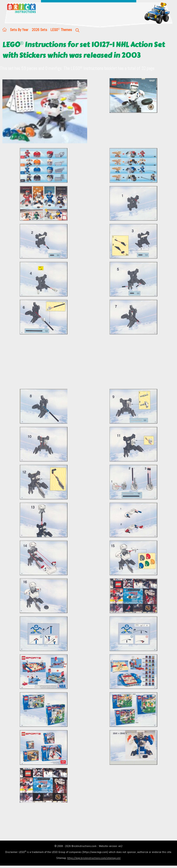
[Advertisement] (90, 362)
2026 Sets (39, 30)
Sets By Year (19, 30)
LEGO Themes (61, 30)
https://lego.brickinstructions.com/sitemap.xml (94, 858)
